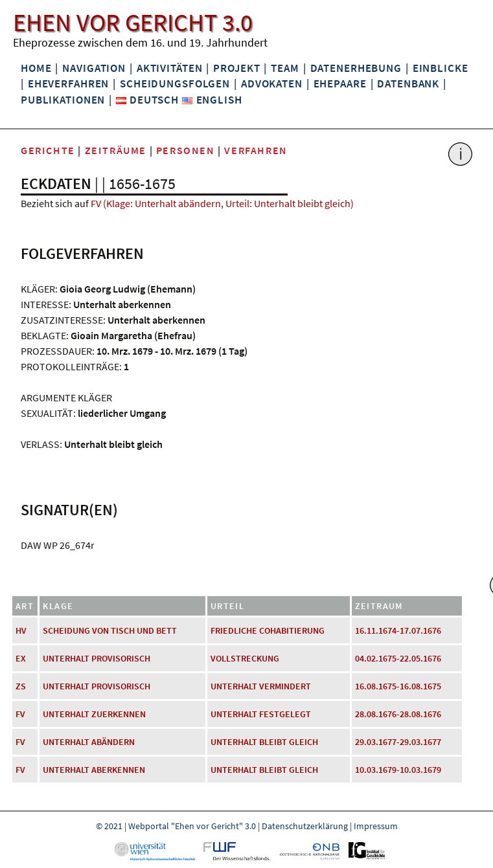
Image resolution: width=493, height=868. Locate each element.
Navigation (94, 68)
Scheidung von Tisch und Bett (110, 630)
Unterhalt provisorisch (97, 658)
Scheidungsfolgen (175, 83)
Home (36, 68)
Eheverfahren (68, 83)
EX (21, 658)
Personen (186, 150)
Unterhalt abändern (89, 742)
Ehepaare (340, 83)
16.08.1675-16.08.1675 (398, 686)
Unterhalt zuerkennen (94, 714)
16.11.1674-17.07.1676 (398, 630)
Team (285, 68)
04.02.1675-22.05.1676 (398, 658)
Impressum (376, 826)
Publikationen (63, 100)
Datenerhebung (356, 68)
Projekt (236, 68)
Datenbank (408, 83)
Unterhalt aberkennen (94, 770)
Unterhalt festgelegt (261, 714)
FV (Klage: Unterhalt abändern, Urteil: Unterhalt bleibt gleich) (222, 203)
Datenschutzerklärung (305, 826)
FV (20, 714)
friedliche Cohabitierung (268, 630)
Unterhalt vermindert (261, 686)
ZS (21, 686)
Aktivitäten (170, 68)
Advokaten (272, 83)
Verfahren (256, 150)
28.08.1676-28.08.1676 (398, 714)
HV (21, 630)
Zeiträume (116, 150)
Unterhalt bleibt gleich (264, 742)
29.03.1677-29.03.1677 (398, 742)
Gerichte (48, 150)
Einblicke (441, 68)
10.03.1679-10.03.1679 (398, 770)
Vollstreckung (245, 658)
